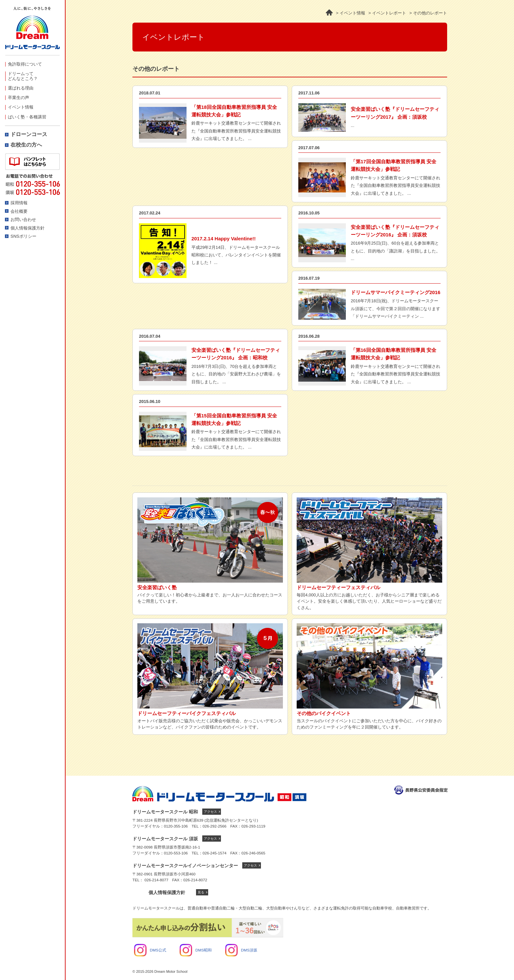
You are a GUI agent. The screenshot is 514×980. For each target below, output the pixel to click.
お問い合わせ (23, 220)
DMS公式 (150, 950)
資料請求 (32, 162)
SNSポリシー (23, 236)
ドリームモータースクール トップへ (219, 794)
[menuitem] (32, 64)
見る (201, 892)
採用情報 (19, 203)
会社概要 (19, 211)
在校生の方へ (26, 145)
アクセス (210, 812)
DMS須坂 (241, 950)
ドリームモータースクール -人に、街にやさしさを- (32, 31)
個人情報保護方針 (28, 228)
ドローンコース (29, 134)
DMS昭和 (196, 950)
